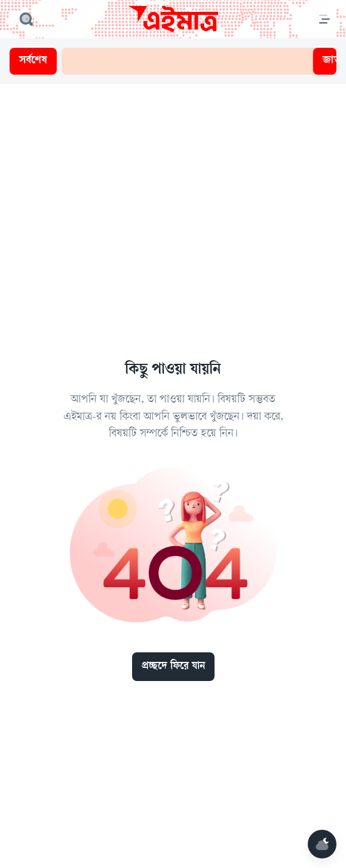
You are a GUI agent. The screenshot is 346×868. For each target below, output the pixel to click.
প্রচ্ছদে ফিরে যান (173, 667)
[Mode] (322, 844)
